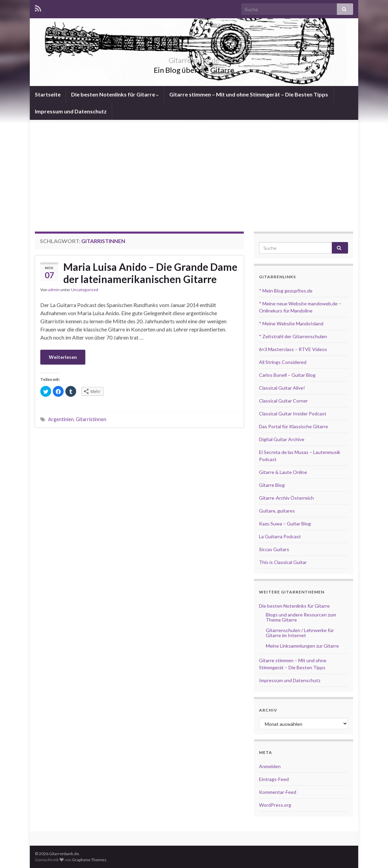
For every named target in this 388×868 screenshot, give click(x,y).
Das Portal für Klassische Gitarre (294, 426)
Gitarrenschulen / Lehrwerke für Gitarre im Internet (300, 633)
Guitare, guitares (277, 511)
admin (54, 290)
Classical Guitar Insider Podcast (293, 414)
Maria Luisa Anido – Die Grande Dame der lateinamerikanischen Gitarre (150, 273)
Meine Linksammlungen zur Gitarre (302, 646)
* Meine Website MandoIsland (291, 323)
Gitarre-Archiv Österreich (286, 498)
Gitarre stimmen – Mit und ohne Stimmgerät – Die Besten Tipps (249, 94)
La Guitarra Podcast (280, 536)
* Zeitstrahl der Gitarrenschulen (293, 336)
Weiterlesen (63, 357)
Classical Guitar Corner (283, 401)
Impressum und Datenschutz (71, 111)
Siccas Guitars (274, 549)
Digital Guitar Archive (282, 439)
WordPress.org (275, 805)
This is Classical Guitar (283, 562)
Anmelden (270, 766)
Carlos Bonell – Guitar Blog (287, 375)
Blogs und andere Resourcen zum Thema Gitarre (301, 617)
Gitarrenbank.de (194, 59)
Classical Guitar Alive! (282, 388)
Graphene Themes (89, 860)
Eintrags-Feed (274, 779)
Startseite (48, 94)
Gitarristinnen (91, 419)
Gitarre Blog (272, 485)
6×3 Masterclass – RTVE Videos (293, 349)
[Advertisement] (194, 171)
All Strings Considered (283, 362)
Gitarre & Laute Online (283, 472)
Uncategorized (85, 290)
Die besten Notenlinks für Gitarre (115, 94)
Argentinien (61, 419)
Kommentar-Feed (278, 792)
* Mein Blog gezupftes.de (286, 291)
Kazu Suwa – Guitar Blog (285, 524)
